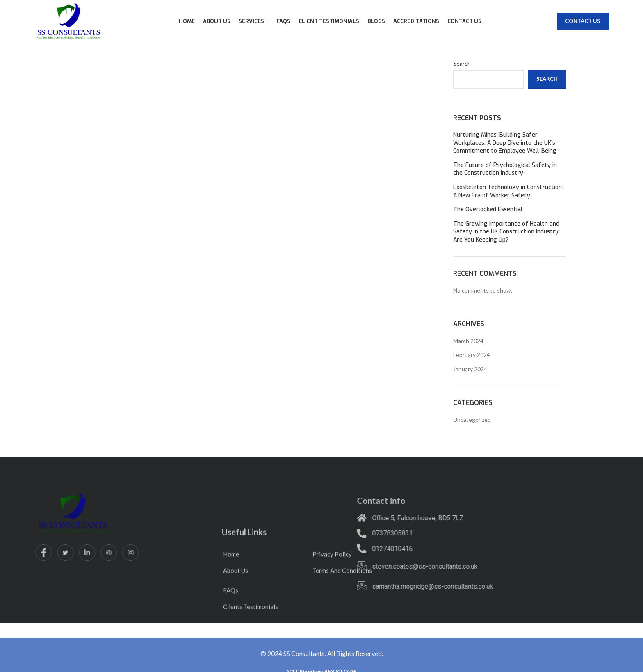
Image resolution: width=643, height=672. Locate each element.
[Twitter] (19, 553)
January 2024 (470, 369)
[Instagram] (84, 553)
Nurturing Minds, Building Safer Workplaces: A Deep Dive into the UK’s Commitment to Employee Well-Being (505, 143)
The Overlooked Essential (488, 209)
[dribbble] (62, 553)
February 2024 (472, 355)
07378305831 (341, 533)
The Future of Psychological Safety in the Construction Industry (505, 169)
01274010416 (341, 549)
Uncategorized (472, 419)
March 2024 (468, 341)
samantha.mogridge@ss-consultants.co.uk (381, 586)
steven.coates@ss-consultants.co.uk (373, 566)
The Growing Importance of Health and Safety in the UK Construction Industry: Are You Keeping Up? (506, 232)
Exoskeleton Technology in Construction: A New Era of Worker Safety (508, 191)
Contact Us (583, 21)
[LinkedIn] (41, 553)
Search (462, 63)
